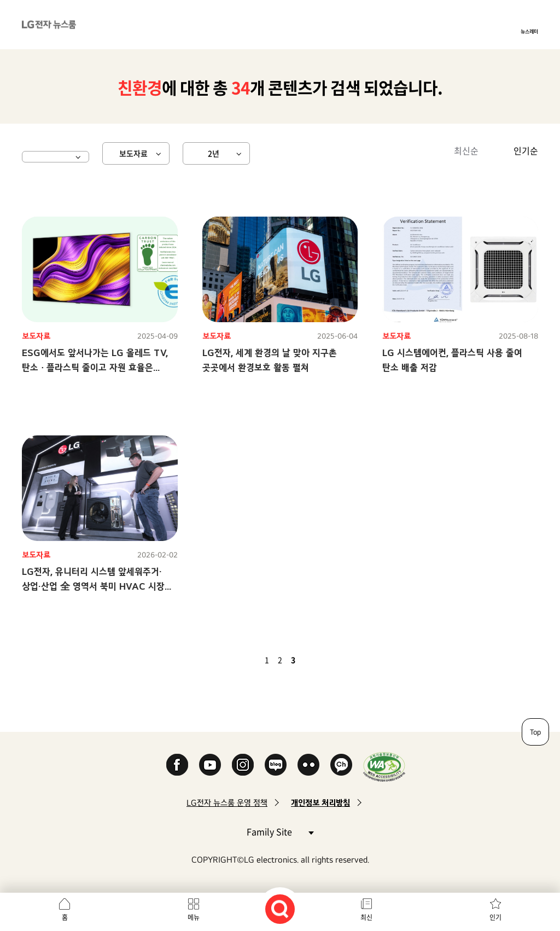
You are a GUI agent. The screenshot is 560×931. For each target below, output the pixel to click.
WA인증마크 (384, 767)
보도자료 (133, 153)
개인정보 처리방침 (320, 803)
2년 (214, 153)
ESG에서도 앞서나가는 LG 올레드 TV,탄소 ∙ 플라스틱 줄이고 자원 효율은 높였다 (95, 367)
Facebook (177, 765)
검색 (280, 909)
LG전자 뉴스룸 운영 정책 (227, 803)
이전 (248, 660)
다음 (312, 660)
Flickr (308, 765)
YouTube (210, 765)
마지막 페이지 (325, 660)
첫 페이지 (235, 660)
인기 (495, 917)
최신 (366, 917)
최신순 (466, 150)
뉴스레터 (529, 31)
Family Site (280, 831)
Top (535, 732)
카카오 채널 (341, 765)
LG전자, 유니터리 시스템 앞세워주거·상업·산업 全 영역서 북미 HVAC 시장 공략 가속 (93, 586)
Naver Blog (276, 765)
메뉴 (194, 917)
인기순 (526, 150)
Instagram (243, 765)
